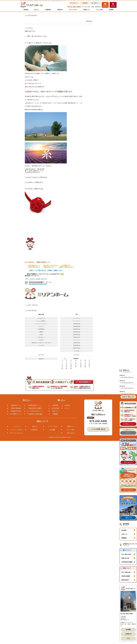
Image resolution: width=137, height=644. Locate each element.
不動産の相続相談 (16, 408)
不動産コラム (86, 10)
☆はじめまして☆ (41, 318)
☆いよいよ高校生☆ (41, 321)
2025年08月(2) (77, 345)
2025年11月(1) (77, 337)
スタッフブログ (73, 10)
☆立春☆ (41, 335)
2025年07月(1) (77, 348)
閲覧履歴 (85, 3)
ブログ (128, 638)
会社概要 (111, 10)
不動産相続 (48, 10)
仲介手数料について (16, 414)
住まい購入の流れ (126, 554)
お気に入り (74, 3)
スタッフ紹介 (99, 10)
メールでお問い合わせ (98, 429)
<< (65, 359)
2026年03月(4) (77, 326)
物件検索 (26, 10)
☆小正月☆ (41, 340)
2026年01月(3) (77, 332)
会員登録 (113, 6)
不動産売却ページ (16, 405)
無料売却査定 (125, 580)
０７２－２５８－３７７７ (39, 279)
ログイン (96, 3)
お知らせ (35, 426)
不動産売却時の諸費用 (35, 408)
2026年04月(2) (77, 324)
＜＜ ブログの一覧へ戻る (31, 15)
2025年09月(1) (77, 343)
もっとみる (41, 345)
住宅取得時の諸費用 (127, 562)
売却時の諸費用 (126, 576)
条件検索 (124, 530)
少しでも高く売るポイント (35, 411)
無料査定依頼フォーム (35, 405)
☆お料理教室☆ (41, 329)
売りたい (37, 10)
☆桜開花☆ (41, 332)
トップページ (17, 426)
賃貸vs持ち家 (125, 558)
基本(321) (41, 359)
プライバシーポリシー (17, 433)
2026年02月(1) (77, 329)
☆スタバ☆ (41, 326)
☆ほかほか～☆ (41, 337)
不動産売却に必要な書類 (35, 414)
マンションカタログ (17, 430)
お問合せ (105, 6)
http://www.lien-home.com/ (38, 284)
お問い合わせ (71, 433)
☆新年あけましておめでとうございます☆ (41, 343)
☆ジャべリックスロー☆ (41, 324)
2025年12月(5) (77, 335)
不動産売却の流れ (16, 411)
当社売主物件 (55, 408)
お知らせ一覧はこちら (128, 397)
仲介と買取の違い (126, 572)
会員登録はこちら (128, 424)
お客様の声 (60, 10)
